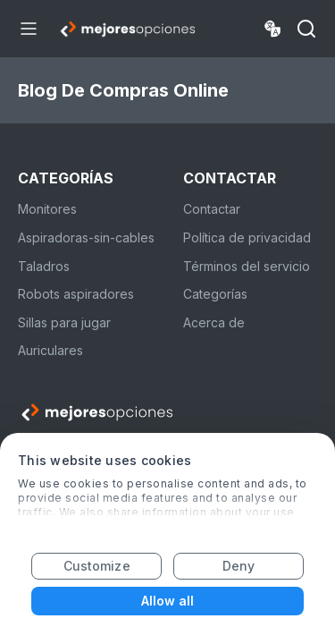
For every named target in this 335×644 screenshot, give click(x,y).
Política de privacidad (247, 237)
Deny (239, 566)
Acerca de (214, 322)
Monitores (47, 209)
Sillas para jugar (64, 322)
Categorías (215, 294)
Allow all (168, 601)
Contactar (212, 209)
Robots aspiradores (76, 294)
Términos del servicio (247, 266)
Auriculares (50, 350)
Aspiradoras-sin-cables (86, 237)
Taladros (44, 266)
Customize (97, 566)
